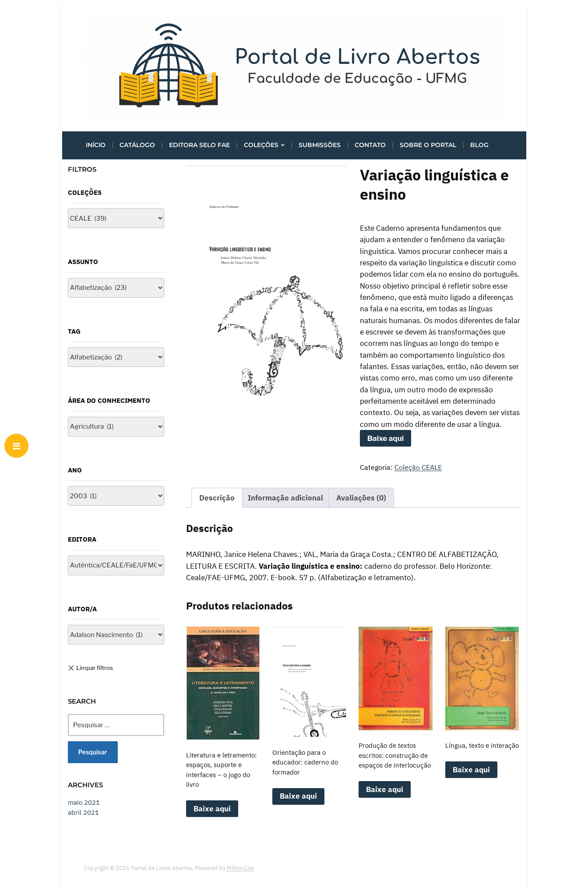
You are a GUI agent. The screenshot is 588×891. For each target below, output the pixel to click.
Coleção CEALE (418, 467)
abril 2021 (83, 812)
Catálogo (137, 145)
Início (96, 145)
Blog (479, 145)
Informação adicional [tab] (285, 498)
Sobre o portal (428, 145)
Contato (370, 145)
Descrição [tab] (217, 498)
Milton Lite (240, 868)
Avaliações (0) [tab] (361, 498)
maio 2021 (84, 802)
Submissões (320, 145)
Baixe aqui (386, 438)
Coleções (261, 145)
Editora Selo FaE (199, 145)
